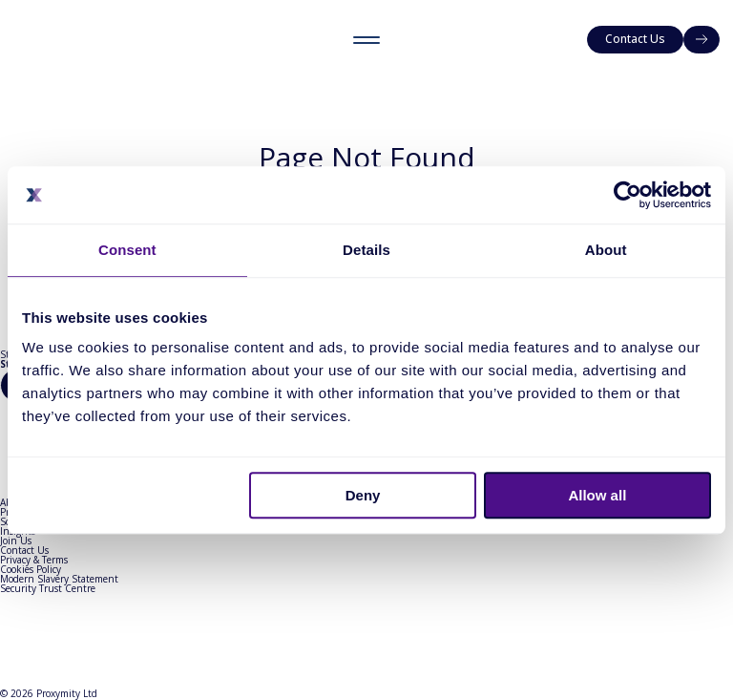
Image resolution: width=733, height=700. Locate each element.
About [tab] (606, 250)
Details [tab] (366, 250)
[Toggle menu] (366, 39)
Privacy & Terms (34, 560)
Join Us (16, 541)
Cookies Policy (31, 569)
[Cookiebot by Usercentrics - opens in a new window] (628, 195)
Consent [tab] (127, 250)
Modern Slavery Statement (59, 579)
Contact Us (24, 550)
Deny (363, 495)
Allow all (597, 495)
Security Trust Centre (48, 588)
